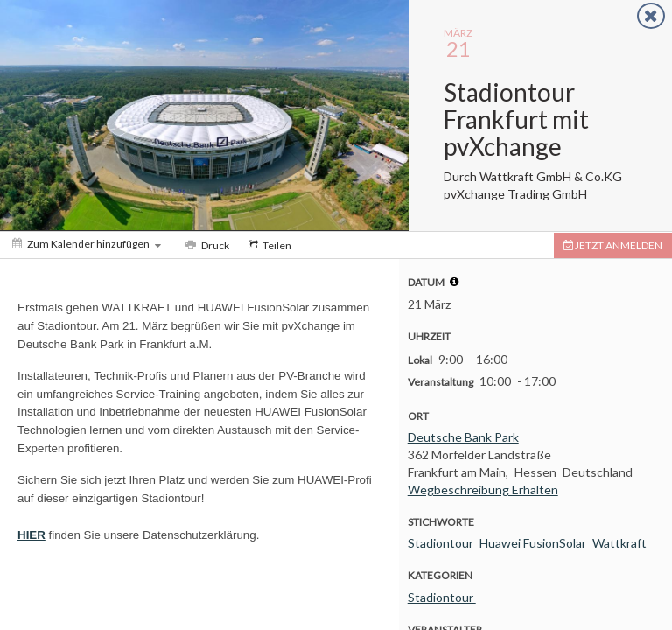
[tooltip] (454, 282)
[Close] (651, 16)
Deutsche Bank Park (463, 437)
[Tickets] (613, 245)
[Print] (206, 245)
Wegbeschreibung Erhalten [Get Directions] (483, 490)
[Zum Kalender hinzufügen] (87, 244)
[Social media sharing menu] (268, 245)
